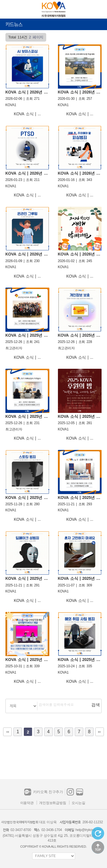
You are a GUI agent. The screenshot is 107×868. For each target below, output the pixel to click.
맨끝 (100, 732)
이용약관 (27, 803)
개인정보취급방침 (53, 803)
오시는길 (78, 803)
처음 (7, 732)
